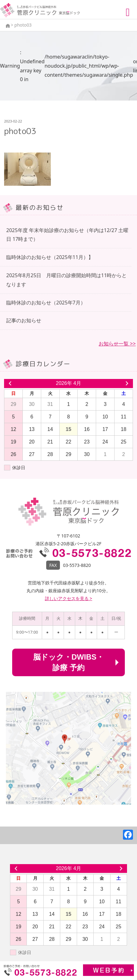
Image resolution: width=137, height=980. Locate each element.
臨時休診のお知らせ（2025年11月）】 (50, 257)
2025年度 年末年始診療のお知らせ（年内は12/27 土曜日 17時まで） (67, 235)
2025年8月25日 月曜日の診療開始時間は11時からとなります (66, 280)
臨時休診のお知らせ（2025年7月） (46, 303)
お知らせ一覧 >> (117, 344)
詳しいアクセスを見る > (69, 598)
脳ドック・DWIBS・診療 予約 (68, 662)
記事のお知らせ (24, 320)
